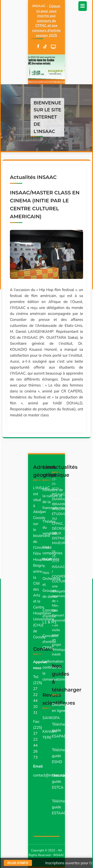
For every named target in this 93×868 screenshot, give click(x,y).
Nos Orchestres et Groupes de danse (51, 585)
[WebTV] (53, 47)
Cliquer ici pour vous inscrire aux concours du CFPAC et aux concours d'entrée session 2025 (46, 21)
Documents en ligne (61, 708)
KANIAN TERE (49, 735)
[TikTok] (45, 47)
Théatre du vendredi (50, 527)
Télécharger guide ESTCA (62, 781)
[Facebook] (38, 47)
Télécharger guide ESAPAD (62, 730)
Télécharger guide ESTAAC (62, 807)
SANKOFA (51, 718)
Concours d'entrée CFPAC (50, 642)
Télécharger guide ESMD (62, 756)
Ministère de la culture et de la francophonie (53, 499)
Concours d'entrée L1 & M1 (50, 616)
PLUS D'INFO (18, 863)
